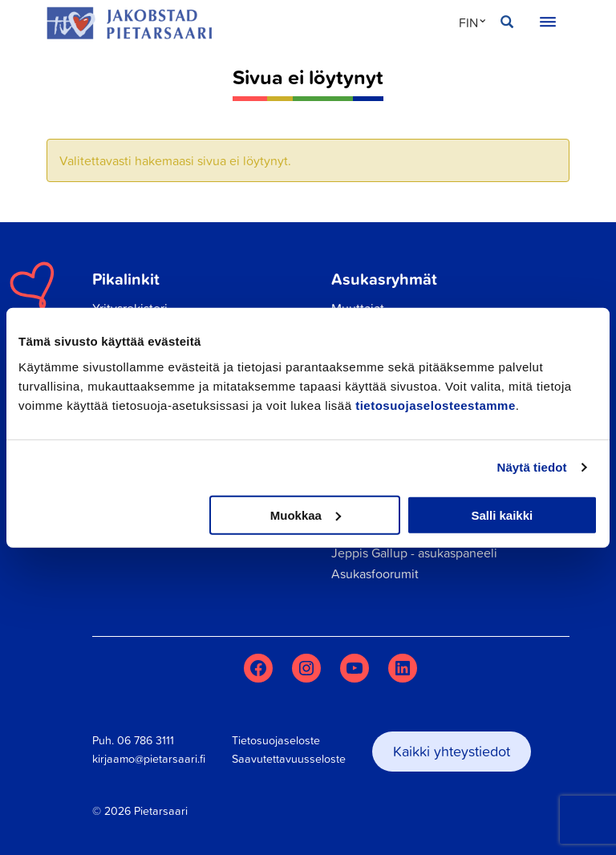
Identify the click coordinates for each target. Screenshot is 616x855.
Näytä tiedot (532, 467)
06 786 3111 (146, 740)
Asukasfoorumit (375, 573)
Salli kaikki (503, 515)
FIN (468, 22)
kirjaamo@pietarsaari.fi (149, 759)
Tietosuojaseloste (276, 740)
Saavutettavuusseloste (289, 759)
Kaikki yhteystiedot (452, 751)
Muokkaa (306, 515)
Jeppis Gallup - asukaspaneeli (414, 553)
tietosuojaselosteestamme (436, 405)
